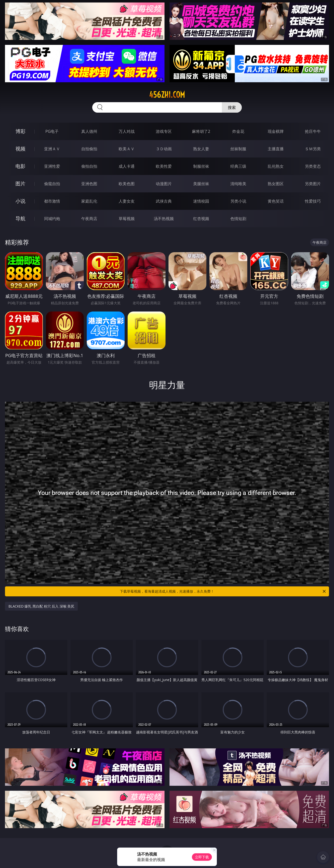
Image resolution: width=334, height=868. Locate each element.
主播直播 (276, 149)
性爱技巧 (313, 201)
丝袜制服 (238, 149)
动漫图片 (164, 184)
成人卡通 (127, 166)
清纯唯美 (238, 184)
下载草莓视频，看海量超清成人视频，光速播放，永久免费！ (223, 591)
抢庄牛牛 (313, 131)
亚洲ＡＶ (52, 149)
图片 (20, 184)
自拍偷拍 (89, 149)
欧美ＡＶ (127, 149)
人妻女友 (127, 201)
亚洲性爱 (52, 166)
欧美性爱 (164, 166)
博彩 (20, 131)
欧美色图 (127, 184)
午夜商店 (89, 219)
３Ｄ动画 (164, 149)
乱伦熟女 (276, 166)
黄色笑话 (276, 201)
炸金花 (238, 131)
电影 (20, 166)
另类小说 (238, 201)
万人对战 (127, 131)
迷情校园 (201, 201)
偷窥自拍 (52, 184)
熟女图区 (276, 184)
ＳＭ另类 (313, 149)
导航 (20, 218)
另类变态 (313, 166)
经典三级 (238, 166)
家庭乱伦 (89, 201)
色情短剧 (238, 219)
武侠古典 (164, 201)
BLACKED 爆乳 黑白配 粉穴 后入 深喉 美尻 (41, 606)
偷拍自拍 (89, 166)
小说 (20, 201)
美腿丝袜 (201, 184)
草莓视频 (127, 219)
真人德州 (89, 131)
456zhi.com (167, 95)
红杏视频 (201, 219)
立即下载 (202, 857)
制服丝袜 (201, 166)
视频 (20, 149)
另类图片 (313, 184)
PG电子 (52, 131)
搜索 (232, 107)
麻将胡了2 (201, 131)
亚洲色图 (89, 184)
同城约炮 (52, 219)
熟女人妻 (201, 149)
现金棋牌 (276, 131)
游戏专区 (164, 131)
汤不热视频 (164, 219)
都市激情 (52, 201)
